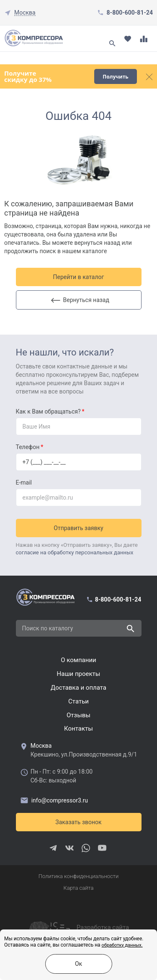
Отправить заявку (78, 528)
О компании (78, 660)
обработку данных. (122, 945)
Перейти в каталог (79, 277)
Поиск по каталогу (48, 628)
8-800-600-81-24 (130, 13)
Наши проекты (79, 674)
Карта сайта (78, 888)
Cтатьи (78, 701)
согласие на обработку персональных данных (75, 552)
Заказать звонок (78, 822)
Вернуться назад (80, 300)
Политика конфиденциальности (78, 876)
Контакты (78, 729)
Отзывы (78, 715)
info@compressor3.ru (54, 800)
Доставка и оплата (78, 688)
